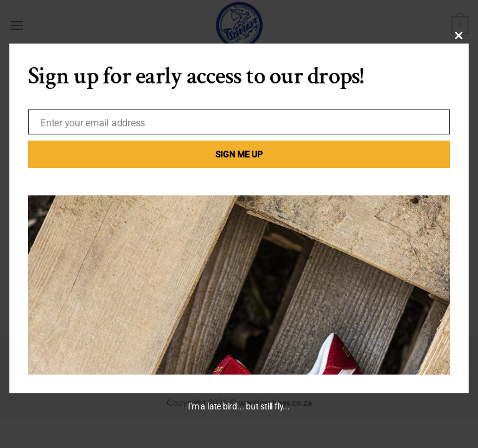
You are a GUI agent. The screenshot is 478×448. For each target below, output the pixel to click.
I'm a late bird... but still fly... (239, 406)
